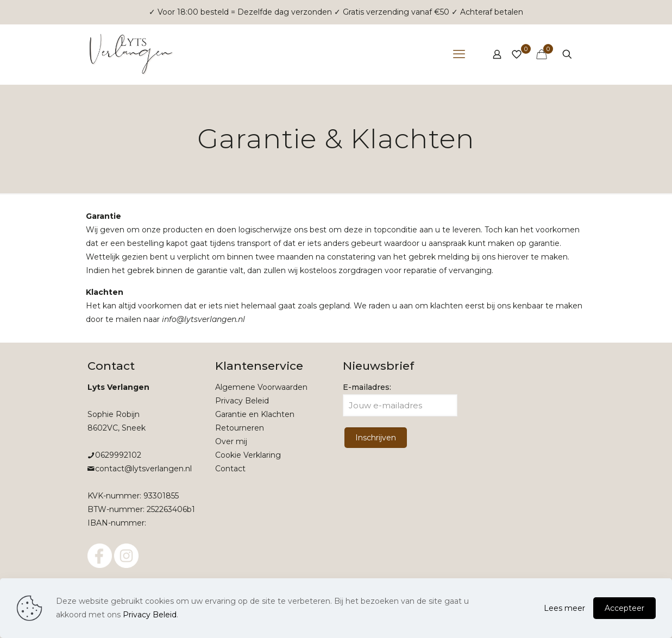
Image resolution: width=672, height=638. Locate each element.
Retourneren (240, 428)
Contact (230, 469)
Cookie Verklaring (248, 455)
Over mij (231, 441)
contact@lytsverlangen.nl (143, 469)
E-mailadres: (400, 399)
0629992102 (118, 455)
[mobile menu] (459, 54)
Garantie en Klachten (255, 414)
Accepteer (624, 608)
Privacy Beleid (242, 401)
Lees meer (564, 608)
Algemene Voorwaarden (261, 387)
